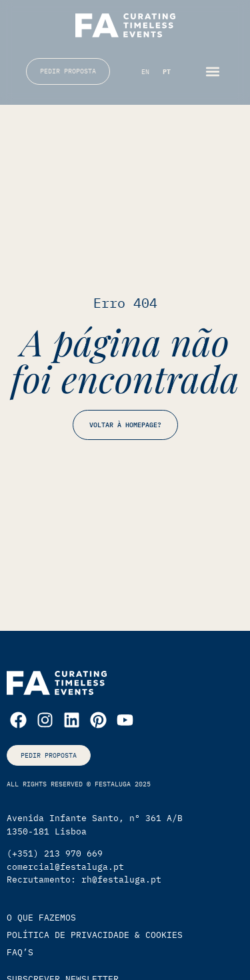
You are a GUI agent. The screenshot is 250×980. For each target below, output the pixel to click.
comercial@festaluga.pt (65, 867)
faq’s (20, 952)
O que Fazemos (41, 918)
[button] (213, 71)
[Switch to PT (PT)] (167, 72)
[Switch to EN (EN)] (145, 72)
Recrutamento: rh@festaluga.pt (84, 880)
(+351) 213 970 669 (55, 853)
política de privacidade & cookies (95, 935)
